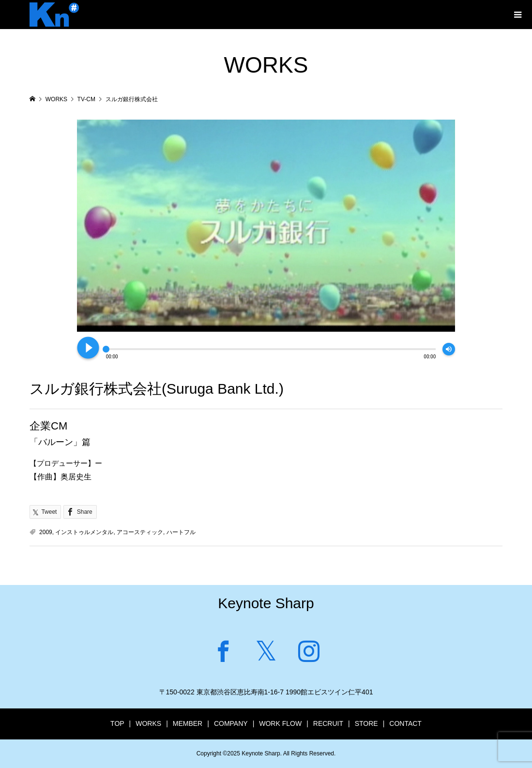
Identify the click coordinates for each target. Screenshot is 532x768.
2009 (46, 532)
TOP (117, 723)
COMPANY (231, 723)
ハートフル (181, 532)
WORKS (148, 723)
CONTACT (405, 723)
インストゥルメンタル (84, 532)
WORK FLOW (280, 723)
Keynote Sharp (266, 603)
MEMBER (188, 723)
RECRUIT (328, 723)
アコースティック (140, 532)
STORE (366, 723)
